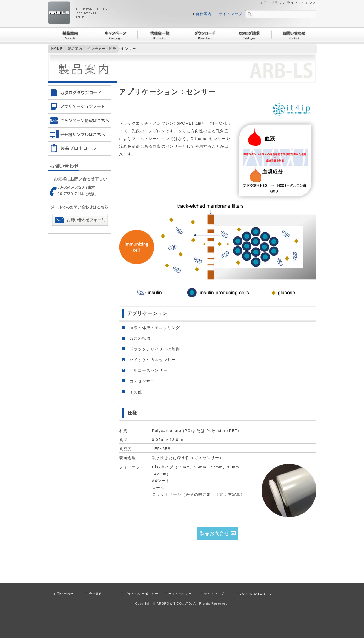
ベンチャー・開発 (102, 49)
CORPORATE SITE (256, 594)
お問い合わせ (294, 35)
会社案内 (204, 14)
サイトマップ (231, 14)
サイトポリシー (180, 594)
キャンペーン (115, 35)
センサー (129, 49)
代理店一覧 (160, 35)
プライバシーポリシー (142, 594)
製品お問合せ (218, 533)
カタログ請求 (249, 35)
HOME (57, 49)
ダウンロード (204, 35)
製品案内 (70, 35)
